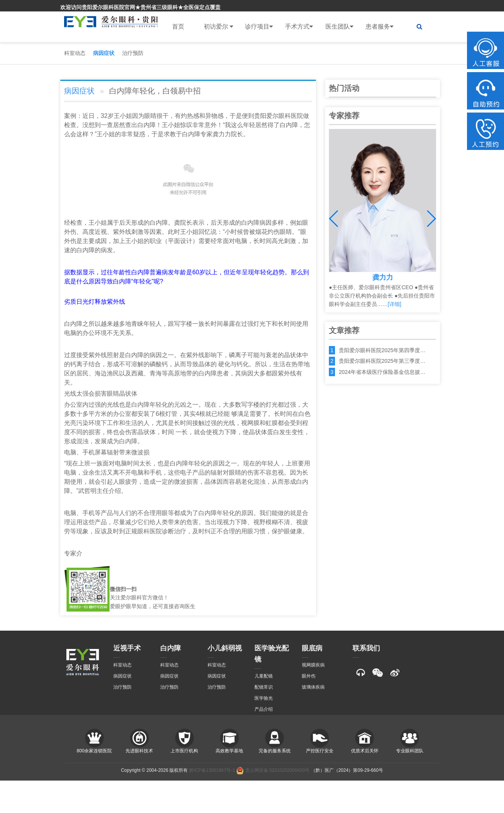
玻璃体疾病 (313, 687)
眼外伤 (309, 676)
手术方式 (299, 27)
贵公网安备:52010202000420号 (273, 770)
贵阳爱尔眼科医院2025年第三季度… (382, 361)
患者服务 (379, 27)
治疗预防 (133, 53)
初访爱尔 (218, 27)
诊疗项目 (259, 27)
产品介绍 (264, 709)
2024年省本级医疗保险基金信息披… (382, 372)
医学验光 (264, 698)
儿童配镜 (264, 676)
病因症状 (104, 53)
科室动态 (75, 53)
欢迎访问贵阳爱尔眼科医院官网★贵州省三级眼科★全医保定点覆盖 (140, 7)
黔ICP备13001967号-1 (212, 770)
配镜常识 (264, 687)
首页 (178, 27)
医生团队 (339, 27)
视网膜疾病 (313, 665)
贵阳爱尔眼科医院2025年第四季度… (382, 350)
